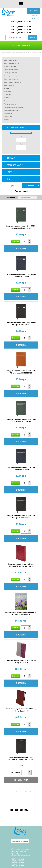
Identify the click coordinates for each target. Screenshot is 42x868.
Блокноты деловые (10, 66)
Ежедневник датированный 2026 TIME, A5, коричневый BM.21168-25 (21, 372)
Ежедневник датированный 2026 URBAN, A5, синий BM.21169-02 (21, 275)
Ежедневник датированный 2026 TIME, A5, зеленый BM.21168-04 (21, 420)
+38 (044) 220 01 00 (22, 21)
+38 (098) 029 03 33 (22, 26)
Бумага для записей (10, 73)
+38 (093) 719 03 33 (22, 29)
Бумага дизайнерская (11, 70)
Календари (7, 95)
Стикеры (7, 101)
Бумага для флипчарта (11, 76)
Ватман (6, 88)
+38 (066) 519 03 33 (22, 32)
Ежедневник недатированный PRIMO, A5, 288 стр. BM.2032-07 (21, 662)
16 (26, 791)
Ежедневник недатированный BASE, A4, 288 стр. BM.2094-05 (21, 710)
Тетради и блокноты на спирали (14, 107)
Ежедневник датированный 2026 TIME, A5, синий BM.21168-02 (21, 468)
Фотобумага (8, 116)
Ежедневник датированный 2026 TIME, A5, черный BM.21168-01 (21, 517)
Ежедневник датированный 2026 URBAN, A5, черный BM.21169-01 (21, 324)
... (23, 792)
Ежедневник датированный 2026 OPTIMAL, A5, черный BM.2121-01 (21, 758)
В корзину (21, 248)
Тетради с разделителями (12, 110)
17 (30, 791)
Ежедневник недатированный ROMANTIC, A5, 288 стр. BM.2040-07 (21, 613)
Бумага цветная (9, 85)
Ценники (7, 120)
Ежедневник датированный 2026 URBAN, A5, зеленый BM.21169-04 (21, 227)
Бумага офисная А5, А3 (11, 63)
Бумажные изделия (23, 53)
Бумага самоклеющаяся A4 (13, 82)
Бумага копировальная (11, 79)
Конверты (7, 98)
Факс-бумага (8, 113)
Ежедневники (8, 91)
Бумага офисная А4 (10, 60)
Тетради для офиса (10, 104)
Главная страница (8, 53)
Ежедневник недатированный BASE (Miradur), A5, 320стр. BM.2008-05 (21, 565)
